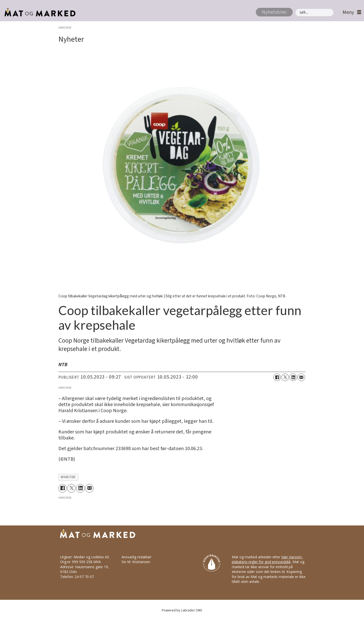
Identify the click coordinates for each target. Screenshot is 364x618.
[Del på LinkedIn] (293, 377)
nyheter (68, 477)
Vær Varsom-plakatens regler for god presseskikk (267, 559)
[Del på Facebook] (277, 377)
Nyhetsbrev (274, 12)
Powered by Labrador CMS (182, 610)
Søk (295, 9)
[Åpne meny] (351, 13)
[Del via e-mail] (301, 377)
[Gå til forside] (39, 12)
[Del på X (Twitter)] (285, 377)
